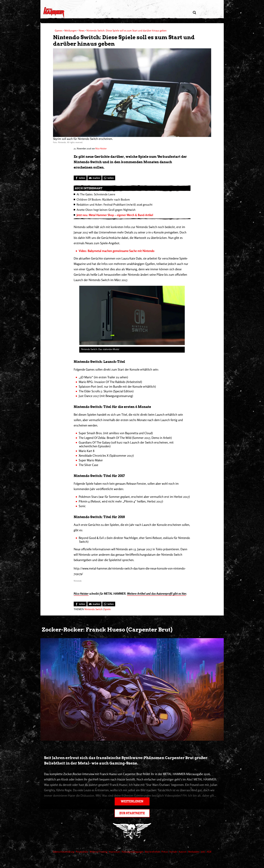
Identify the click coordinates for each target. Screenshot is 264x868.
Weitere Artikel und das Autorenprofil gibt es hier (157, 593)
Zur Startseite (132, 813)
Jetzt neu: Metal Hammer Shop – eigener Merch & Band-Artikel (115, 215)
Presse (165, 852)
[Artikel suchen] (195, 13)
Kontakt (174, 852)
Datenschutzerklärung (64, 852)
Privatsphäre (82, 852)
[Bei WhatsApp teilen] (109, 178)
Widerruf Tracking (99, 852)
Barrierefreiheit (153, 852)
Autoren (183, 852)
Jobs (203, 852)
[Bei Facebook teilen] (80, 178)
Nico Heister (101, 148)
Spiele (107, 609)
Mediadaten (194, 852)
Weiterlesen (132, 801)
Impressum (115, 852)
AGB (209, 852)
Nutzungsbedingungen (133, 852)
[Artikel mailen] (94, 178)
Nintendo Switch (93, 609)
